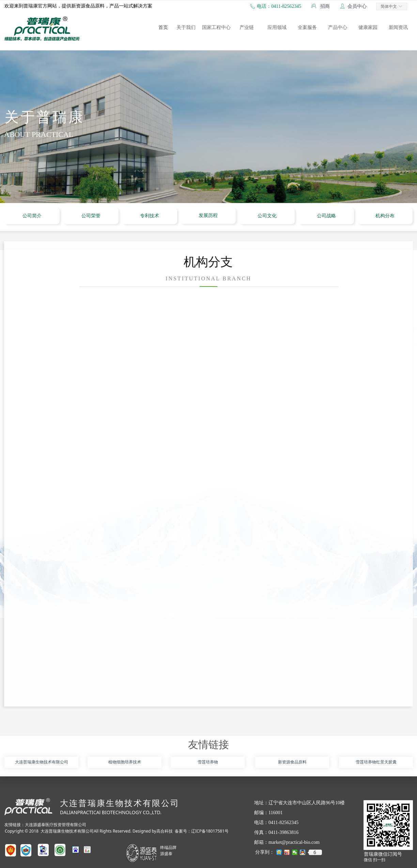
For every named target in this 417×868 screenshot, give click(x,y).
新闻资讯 (398, 27)
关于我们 (186, 27)
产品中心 (338, 27)
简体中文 (389, 6)
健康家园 (368, 27)
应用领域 (277, 27)
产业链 (247, 27)
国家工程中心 (216, 27)
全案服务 (307, 27)
